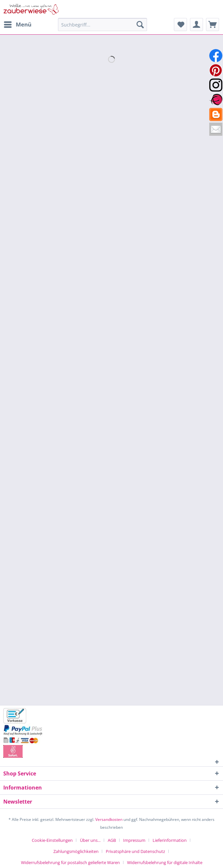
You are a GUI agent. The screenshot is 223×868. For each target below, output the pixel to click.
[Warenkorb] (213, 25)
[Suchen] (140, 25)
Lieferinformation (170, 840)
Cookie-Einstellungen (52, 840)
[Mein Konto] (196, 25)
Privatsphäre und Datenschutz (135, 851)
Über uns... (90, 840)
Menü (18, 24)
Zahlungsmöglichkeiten (76, 851)
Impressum (134, 840)
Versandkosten (109, 819)
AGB (112, 840)
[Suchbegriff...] (102, 25)
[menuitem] (17, 25)
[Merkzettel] (180, 25)
